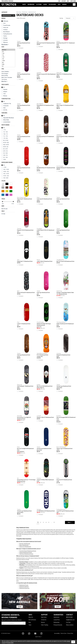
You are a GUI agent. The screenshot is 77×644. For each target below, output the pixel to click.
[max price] (13, 204)
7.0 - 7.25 (5, 132)
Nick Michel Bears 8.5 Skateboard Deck (46, 158)
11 (54, 522)
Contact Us (44, 620)
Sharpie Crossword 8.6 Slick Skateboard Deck (46, 65)
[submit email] (24, 623)
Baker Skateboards (24, 545)
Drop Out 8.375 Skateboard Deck (66, 470)
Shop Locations (70, 625)
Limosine (5, 40)
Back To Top (39, 637)
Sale (59, 4)
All (3, 87)
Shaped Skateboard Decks (26, 552)
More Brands (5, 44)
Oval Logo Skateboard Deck (27, 33)
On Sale (3, 214)
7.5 (8, 55)
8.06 (8, 64)
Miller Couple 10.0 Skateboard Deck (66, 96)
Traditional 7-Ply (7, 104)
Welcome (6, 42)
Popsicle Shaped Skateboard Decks (28, 551)
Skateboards (25, 12)
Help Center (44, 617)
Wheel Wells (5, 120)
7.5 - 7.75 (5, 136)
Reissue (4, 96)
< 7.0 (4, 130)
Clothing (39, 4)
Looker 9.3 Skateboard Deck (27, 314)
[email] (14, 623)
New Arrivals (4, 209)
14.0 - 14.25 (5, 169)
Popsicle (5, 89)
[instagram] (23, 634)
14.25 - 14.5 (5, 172)
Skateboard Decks (8, 15)
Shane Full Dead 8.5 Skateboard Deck (27, 282)
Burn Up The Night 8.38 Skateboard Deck (27, 440)
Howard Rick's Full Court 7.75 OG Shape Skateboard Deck (27, 470)
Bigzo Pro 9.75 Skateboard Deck (66, 65)
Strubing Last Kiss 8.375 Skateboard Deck (46, 128)
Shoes (45, 4)
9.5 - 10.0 (5, 157)
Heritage (5, 38)
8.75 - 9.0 (5, 151)
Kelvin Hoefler (5, 76)
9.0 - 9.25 (5, 153)
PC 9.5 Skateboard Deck (46, 345)
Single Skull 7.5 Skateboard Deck (27, 251)
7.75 (8, 57)
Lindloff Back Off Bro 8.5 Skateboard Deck (46, 221)
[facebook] (41, 634)
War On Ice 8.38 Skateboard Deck (46, 377)
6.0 (8, 52)
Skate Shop (19, 12)
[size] (8, 58)
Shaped (5, 92)
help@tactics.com (70, 620)
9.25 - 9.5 (5, 155)
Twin (4, 94)
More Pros (5, 81)
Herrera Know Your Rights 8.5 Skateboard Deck (27, 408)
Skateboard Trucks (24, 585)
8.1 (8, 66)
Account (64, 1)
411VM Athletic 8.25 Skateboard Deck (46, 501)
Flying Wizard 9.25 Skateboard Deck (46, 96)
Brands (64, 4)
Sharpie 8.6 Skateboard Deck (66, 345)
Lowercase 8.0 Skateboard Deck (46, 189)
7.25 (8, 53)
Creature (5, 30)
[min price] (4, 204)
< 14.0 (4, 167)
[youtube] (35, 634)
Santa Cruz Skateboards (25, 547)
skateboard (30, 531)
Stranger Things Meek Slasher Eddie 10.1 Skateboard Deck (66, 283)
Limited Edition (7, 122)
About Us (31, 617)
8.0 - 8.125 (5, 140)
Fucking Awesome (8, 34)
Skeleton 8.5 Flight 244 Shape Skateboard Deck (46, 315)
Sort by (61, 18)
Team (30, 625)
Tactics (9, 5)
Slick (4, 108)
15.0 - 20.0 (5, 178)
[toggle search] (74, 4)
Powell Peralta (7, 25)
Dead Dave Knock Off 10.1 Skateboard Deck (66, 34)
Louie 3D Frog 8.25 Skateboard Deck (66, 501)
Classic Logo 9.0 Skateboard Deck (66, 439)
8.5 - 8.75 (5, 149)
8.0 (8, 62)
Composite (5, 106)
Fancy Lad (6, 27)
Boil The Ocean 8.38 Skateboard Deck (66, 251)
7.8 (8, 59)
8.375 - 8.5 (5, 147)
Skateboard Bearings (24, 588)
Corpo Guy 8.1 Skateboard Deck (27, 189)
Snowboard (31, 4)
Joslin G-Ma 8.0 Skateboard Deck (46, 251)
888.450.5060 (69, 617)
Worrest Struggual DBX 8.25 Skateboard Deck (66, 409)
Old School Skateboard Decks (26, 554)
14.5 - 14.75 (5, 174)
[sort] (70, 18)
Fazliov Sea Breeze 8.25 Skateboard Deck (66, 314)
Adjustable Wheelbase (8, 118)
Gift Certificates (32, 620)
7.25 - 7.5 (5, 134)
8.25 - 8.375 (5, 145)
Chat (59, 1)
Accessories (52, 4)
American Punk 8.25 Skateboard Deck (46, 33)
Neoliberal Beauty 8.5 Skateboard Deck (66, 157)
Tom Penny (4, 79)
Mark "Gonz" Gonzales (7, 77)
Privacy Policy (70, 633)
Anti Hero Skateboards (25, 544)
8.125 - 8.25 (5, 143)
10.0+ (4, 159)
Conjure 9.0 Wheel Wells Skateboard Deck (46, 470)
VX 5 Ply (4, 110)
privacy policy (10, 643)
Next (70, 522)
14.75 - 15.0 (5, 176)
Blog (30, 622)
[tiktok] (29, 634)
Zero (4, 23)
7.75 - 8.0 (5, 138)
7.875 (8, 61)
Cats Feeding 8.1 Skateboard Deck (27, 377)
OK (73, 642)
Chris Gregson (5, 74)
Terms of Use (63, 633)
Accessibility (57, 633)
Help (68, 1)
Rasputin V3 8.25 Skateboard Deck (27, 221)
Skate (24, 4)
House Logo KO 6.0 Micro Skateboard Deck (66, 128)
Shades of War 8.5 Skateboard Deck (46, 407)
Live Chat (68, 622)
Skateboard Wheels (24, 587)
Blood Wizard (6, 32)
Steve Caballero (5, 72)
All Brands (5, 21)
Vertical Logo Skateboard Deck (66, 377)
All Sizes (8, 50)
